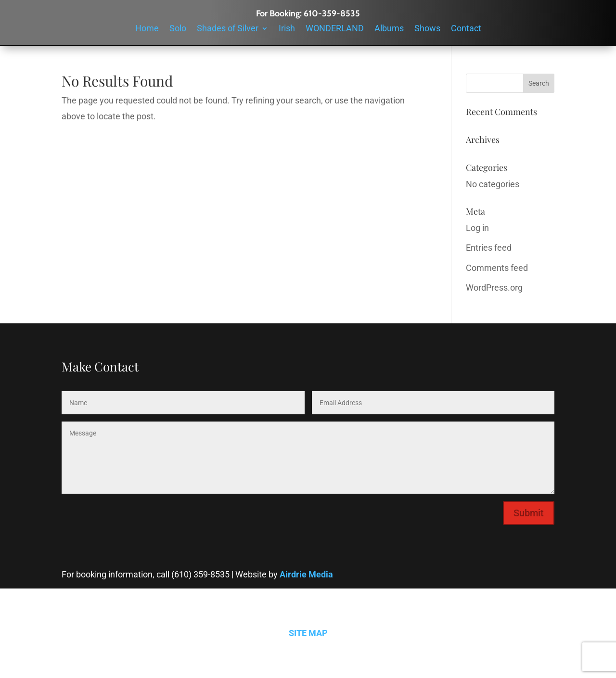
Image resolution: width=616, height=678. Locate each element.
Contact (466, 29)
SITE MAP (308, 633)
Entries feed (489, 248)
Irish (287, 29)
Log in (477, 228)
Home (147, 29)
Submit (529, 513)
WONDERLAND (335, 29)
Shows (427, 29)
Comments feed (497, 268)
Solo (178, 29)
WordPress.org (494, 288)
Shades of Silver (228, 29)
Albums (389, 29)
